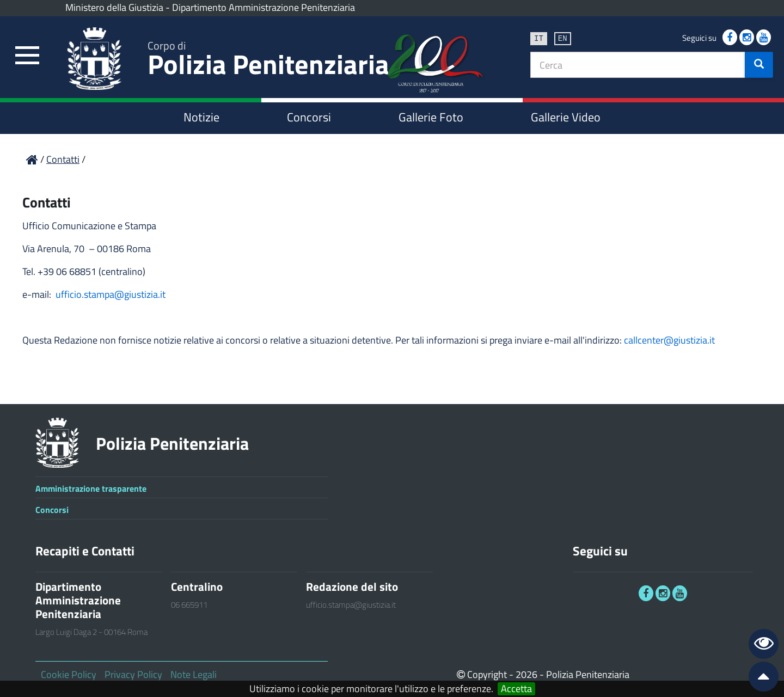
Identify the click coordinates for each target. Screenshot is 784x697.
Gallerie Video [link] (566, 117)
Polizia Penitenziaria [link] (268, 61)
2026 (526, 674)
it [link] (539, 38)
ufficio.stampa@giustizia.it (111, 294)
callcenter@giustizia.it (669, 340)
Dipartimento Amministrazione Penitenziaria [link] (264, 7)
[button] (759, 65)
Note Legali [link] (194, 674)
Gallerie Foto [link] (431, 117)
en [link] (563, 38)
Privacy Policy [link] (133, 674)
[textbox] (638, 65)
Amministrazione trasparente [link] (91, 488)
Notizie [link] (201, 117)
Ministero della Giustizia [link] (114, 7)
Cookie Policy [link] (69, 674)
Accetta (516, 689)
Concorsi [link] (309, 117)
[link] (27, 56)
